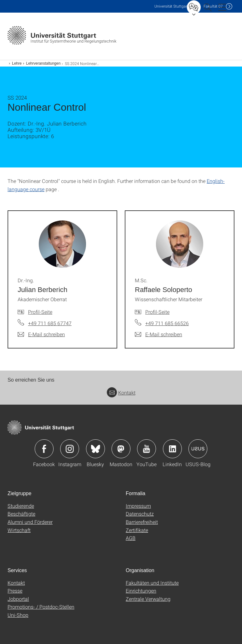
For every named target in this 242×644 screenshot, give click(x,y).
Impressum (138, 506)
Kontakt (121, 392)
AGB (131, 538)
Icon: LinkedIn (172, 449)
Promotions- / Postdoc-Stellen (41, 607)
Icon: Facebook (44, 449)
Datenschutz (140, 514)
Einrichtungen (141, 591)
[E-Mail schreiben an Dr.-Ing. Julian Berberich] (41, 334)
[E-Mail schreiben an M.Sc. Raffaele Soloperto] (158, 334)
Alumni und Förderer (30, 522)
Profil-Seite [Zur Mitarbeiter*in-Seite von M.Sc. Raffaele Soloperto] (157, 312)
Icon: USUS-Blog (198, 449)
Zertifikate (137, 530)
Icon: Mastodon (121, 449)
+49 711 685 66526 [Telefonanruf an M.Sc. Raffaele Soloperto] (167, 323)
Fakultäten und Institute (152, 583)
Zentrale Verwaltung (148, 599)
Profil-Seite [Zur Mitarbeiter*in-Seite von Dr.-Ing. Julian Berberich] (40, 312)
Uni (171, 6)
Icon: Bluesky (95, 449)
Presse (15, 591)
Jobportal (18, 599)
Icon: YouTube (147, 449)
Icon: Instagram (70, 449)
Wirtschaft (19, 530)
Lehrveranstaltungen (43, 63)
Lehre (17, 63)
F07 (213, 6)
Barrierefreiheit (142, 522)
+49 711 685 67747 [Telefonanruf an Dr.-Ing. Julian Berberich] (50, 323)
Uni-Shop (18, 615)
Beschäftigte (21, 514)
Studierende (21, 506)
